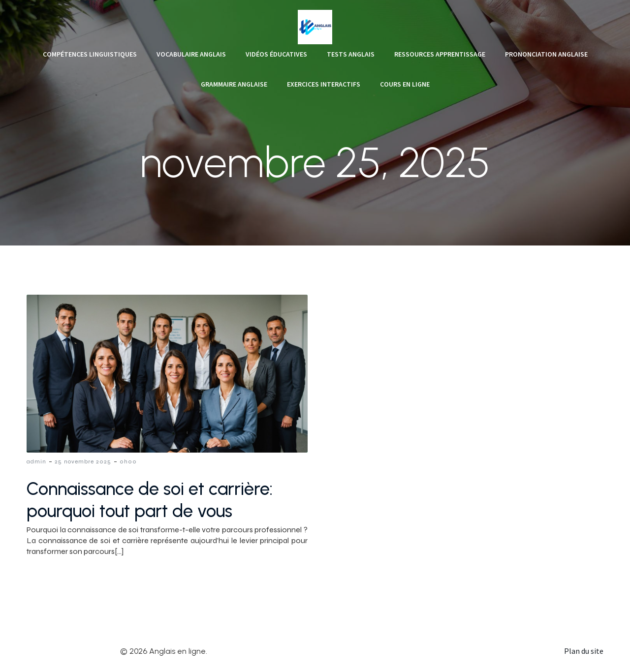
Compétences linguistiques (90, 54)
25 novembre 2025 (83, 461)
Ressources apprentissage (440, 54)
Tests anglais (351, 54)
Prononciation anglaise (546, 54)
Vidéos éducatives (276, 54)
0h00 (128, 461)
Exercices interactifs (324, 84)
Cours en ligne (405, 84)
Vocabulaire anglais (191, 54)
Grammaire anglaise (234, 84)
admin (36, 461)
